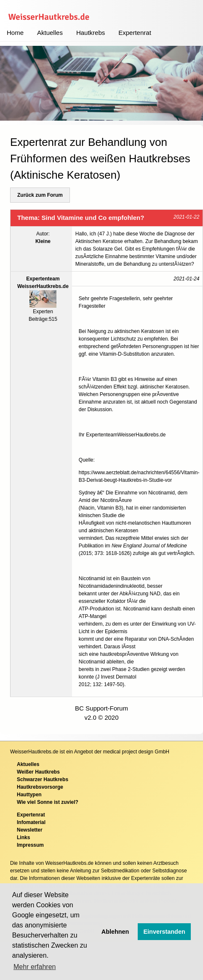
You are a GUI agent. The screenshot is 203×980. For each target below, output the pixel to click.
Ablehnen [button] (115, 932)
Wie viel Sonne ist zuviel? (48, 802)
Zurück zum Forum (40, 195)
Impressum (30, 845)
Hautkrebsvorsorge (40, 787)
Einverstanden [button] (164, 932)
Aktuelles (50, 33)
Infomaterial (31, 822)
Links (23, 837)
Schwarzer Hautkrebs (43, 779)
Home (15, 33)
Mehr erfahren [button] (35, 967)
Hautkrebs (91, 33)
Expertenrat (135, 33)
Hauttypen (29, 795)
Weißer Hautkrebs (38, 772)
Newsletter (30, 830)
